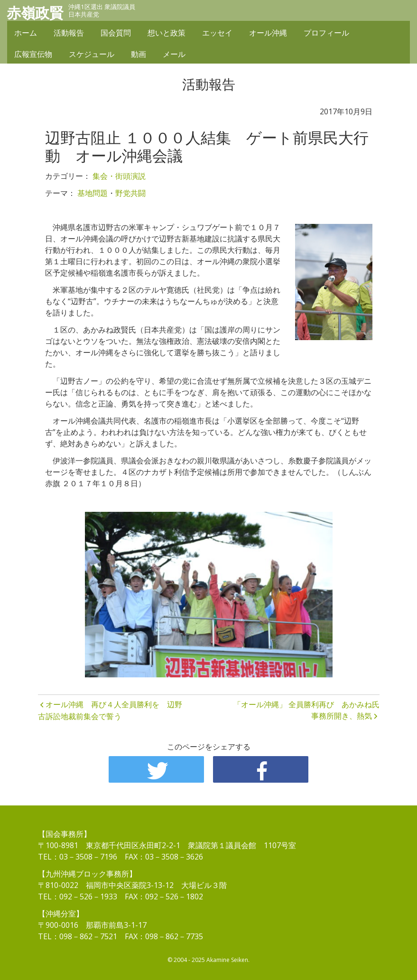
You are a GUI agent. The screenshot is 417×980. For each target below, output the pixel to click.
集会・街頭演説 (119, 176)
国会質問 (116, 34)
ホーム (26, 34)
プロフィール (326, 34)
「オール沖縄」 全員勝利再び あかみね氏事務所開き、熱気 (306, 710)
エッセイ (217, 34)
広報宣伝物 (33, 55)
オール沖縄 (268, 34)
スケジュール (92, 55)
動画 (139, 55)
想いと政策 (167, 34)
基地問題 (93, 193)
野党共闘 (130, 193)
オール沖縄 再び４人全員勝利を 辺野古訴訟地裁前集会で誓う (110, 711)
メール (174, 55)
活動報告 (69, 34)
